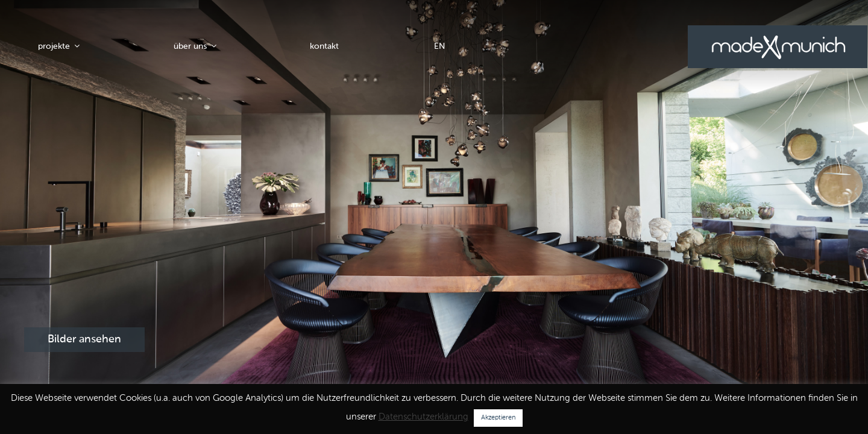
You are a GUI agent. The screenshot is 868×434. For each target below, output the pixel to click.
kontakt (324, 46)
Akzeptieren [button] (498, 418)
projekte (60, 46)
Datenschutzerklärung (423, 417)
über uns (196, 46)
